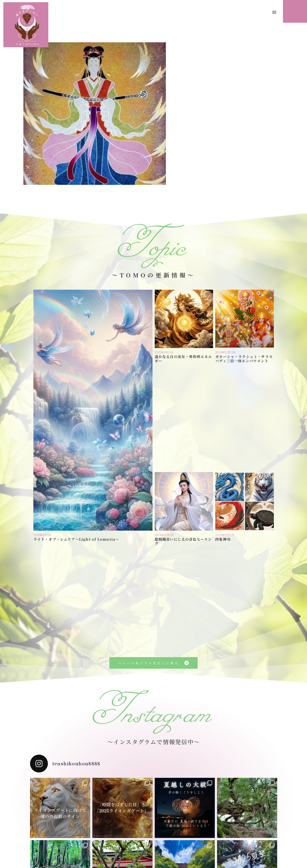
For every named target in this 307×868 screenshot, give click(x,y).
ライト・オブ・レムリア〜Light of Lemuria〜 (76, 432)
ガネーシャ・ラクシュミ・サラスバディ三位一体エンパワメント (244, 359)
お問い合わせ (171, 843)
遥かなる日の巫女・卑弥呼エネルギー (183, 359)
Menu (274, 12)
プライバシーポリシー (142, 843)
